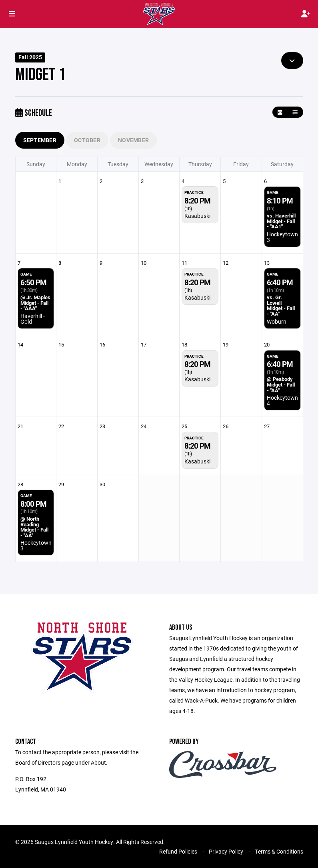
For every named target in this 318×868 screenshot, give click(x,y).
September (40, 140)
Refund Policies (178, 851)
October (87, 140)
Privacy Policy (226, 851)
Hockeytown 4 (282, 400)
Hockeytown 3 (282, 237)
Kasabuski (197, 216)
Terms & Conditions (279, 851)
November (133, 140)
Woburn (277, 321)
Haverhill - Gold (33, 319)
